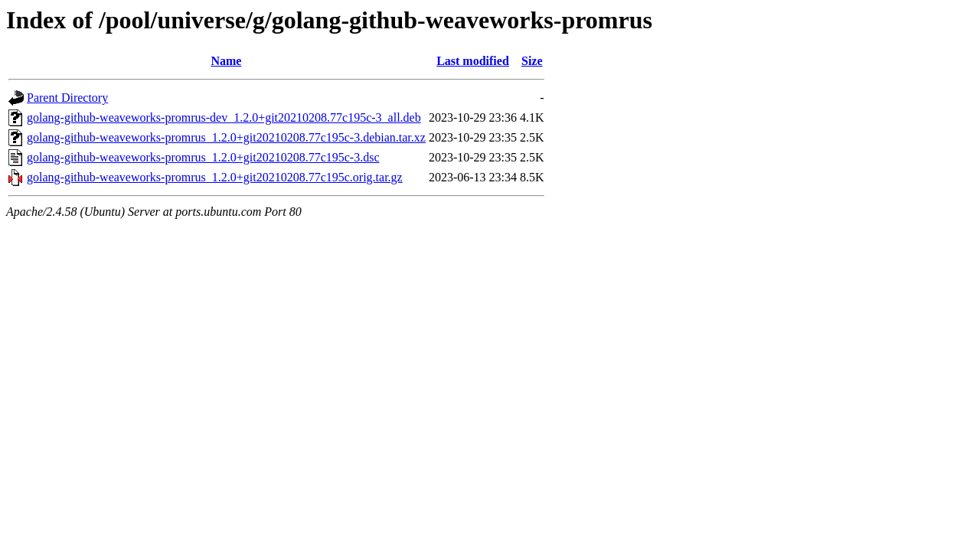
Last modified (473, 61)
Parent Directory (67, 98)
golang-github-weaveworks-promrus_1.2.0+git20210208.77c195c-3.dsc (203, 157)
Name (226, 61)
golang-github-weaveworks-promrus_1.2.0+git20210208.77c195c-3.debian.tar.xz (226, 137)
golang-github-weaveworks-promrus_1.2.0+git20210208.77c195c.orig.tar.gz (215, 177)
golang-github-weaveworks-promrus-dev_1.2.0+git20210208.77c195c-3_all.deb (224, 117)
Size (532, 61)
